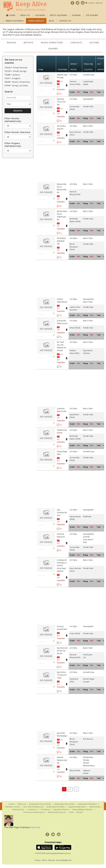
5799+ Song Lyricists (16, 86)
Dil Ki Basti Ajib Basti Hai (61, 241)
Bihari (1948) (75, 771)
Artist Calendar (58, 15)
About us (25, 15)
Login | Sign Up (96, 3)
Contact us (65, 21)
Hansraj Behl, (88, 299)
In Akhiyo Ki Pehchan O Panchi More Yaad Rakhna (62, 566)
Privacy (38, 860)
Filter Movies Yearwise (17, 132)
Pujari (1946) (75, 633)
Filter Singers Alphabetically (13, 145)
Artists (37, 43)
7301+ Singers (12, 78)
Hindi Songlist (36, 21)
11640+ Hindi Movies (16, 68)
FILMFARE (76, 15)
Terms (44, 860)
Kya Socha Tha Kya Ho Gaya (62, 675)
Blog (51, 21)
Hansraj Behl (88, 99)
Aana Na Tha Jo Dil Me (61, 102)
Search (9, 92)
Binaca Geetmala (15, 21)
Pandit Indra (88, 107)
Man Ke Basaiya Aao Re (62, 760)
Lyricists (85, 43)
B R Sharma (88, 739)
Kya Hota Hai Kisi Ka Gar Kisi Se (62, 651)
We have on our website (13, 61)
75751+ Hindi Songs (16, 71)
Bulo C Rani (88, 126)
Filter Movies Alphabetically (13, 120)
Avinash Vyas (89, 75)
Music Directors (60, 43)
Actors (44, 49)
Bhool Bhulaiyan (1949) (74, 247)
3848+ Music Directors (17, 82)
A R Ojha (73, 75)
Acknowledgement (64, 860)
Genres (62, 49)
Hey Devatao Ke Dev (62, 513)
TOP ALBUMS (92, 15)
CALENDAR (40, 15)
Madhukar (87, 517)
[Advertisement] (58, 163)
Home (12, 15)
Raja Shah (35, 827)
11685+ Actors (12, 75)
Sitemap (52, 860)
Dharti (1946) (75, 328)
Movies (20, 43)
